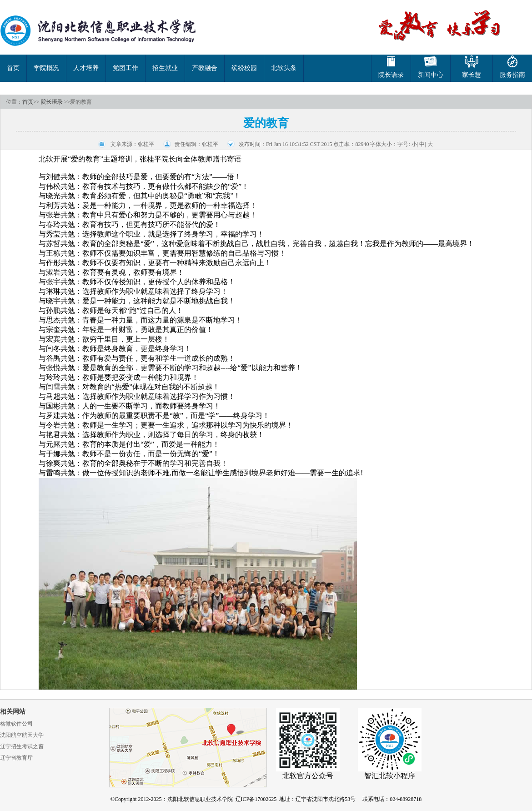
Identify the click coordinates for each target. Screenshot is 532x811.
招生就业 (165, 68)
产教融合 (205, 68)
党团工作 (125, 68)
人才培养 (86, 68)
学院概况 (46, 68)
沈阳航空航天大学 (22, 735)
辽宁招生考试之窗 (22, 746)
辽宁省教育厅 (16, 758)
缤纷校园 (244, 68)
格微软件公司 (16, 724)
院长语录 (52, 102)
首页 (13, 68)
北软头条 (284, 68)
